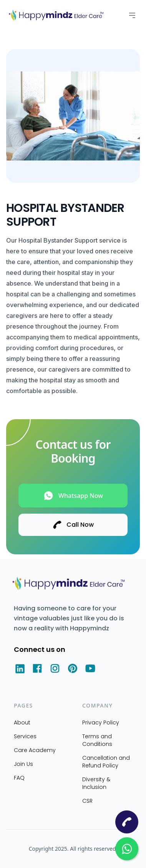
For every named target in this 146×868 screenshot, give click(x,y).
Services (25, 736)
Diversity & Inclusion (96, 783)
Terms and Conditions (97, 740)
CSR (87, 801)
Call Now (73, 525)
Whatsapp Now (73, 496)
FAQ (19, 778)
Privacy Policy (101, 723)
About (22, 723)
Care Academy (35, 750)
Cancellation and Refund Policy (106, 762)
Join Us (23, 764)
